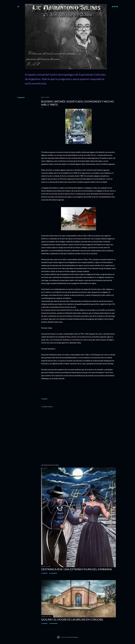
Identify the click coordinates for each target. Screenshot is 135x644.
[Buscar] (115, 7)
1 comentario (53, 573)
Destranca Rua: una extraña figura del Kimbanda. (77, 569)
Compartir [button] (21, 97)
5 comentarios (53, 623)
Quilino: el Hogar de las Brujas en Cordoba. (72, 619)
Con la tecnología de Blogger (68, 637)
